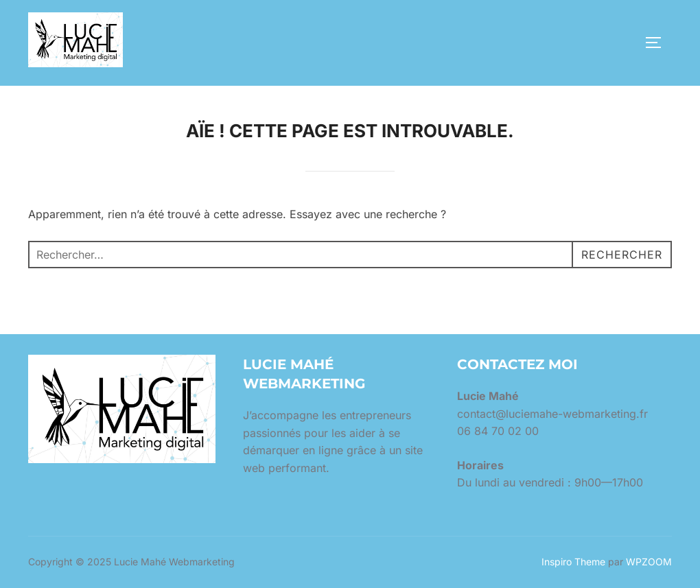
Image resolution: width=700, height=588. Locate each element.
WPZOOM (649, 562)
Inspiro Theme (573, 562)
